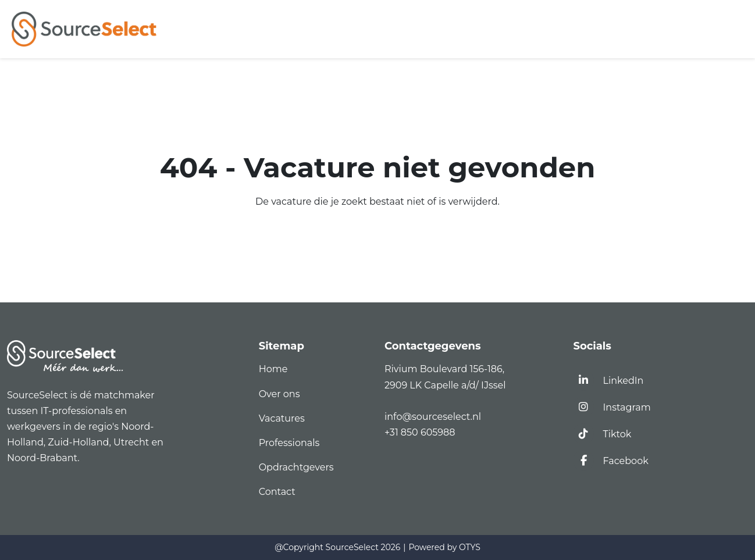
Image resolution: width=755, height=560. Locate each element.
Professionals (289, 443)
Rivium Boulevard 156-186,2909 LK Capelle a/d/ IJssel (446, 377)
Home (273, 369)
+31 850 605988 (420, 432)
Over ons (279, 394)
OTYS (470, 547)
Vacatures (282, 418)
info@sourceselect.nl (435, 417)
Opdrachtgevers (296, 467)
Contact (277, 492)
